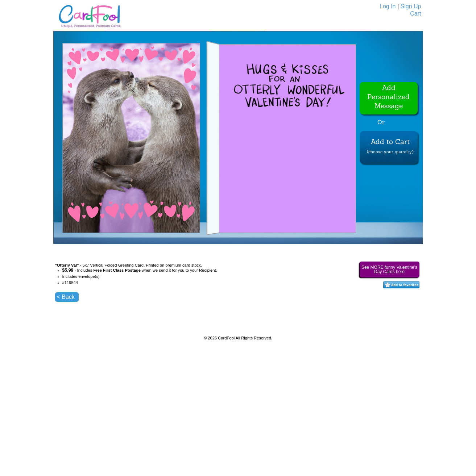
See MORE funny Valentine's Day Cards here (389, 270)
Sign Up (411, 6)
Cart (415, 14)
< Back (66, 297)
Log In (388, 6)
